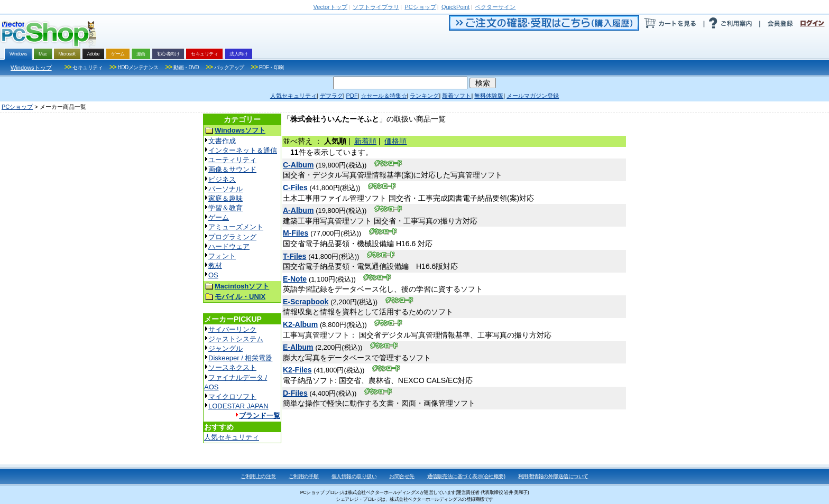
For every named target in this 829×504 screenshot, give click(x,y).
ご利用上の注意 (258, 476)
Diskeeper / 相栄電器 (240, 358)
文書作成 (222, 141)
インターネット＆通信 (243, 150)
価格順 (395, 141)
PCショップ (17, 107)
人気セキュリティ (232, 437)
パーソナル (225, 189)
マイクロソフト (232, 396)
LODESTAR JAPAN (238, 406)
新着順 (365, 141)
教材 (215, 265)
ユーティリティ (232, 160)
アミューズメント (236, 227)
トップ (330, 7)
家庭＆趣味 (225, 198)
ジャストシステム (236, 339)
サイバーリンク (232, 329)
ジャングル (225, 348)
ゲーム (219, 217)
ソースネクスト (232, 367)
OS (213, 275)
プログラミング (232, 237)
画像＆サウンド (232, 169)
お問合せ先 (402, 476)
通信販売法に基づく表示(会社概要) (466, 476)
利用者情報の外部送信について (553, 476)
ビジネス (222, 179)
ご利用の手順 (304, 476)
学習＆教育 (225, 208)
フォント (222, 256)
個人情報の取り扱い (354, 476)
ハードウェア (229, 246)
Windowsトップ (31, 68)
